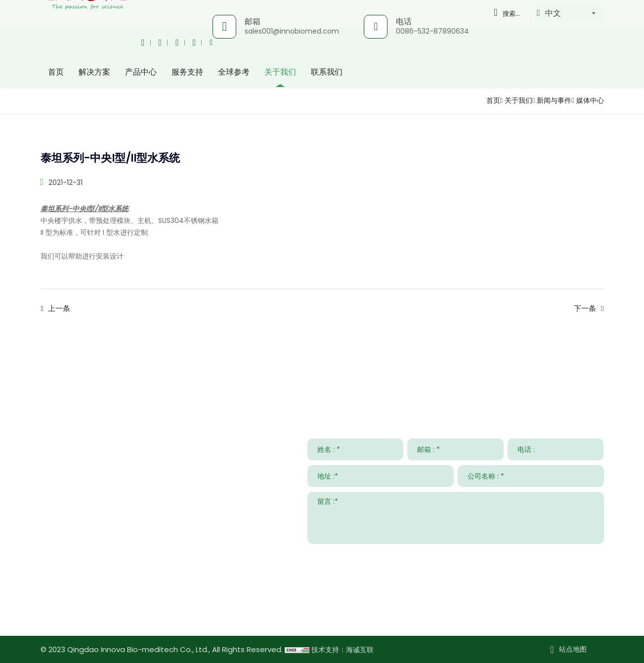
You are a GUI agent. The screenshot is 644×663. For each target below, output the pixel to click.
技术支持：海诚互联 (345, 649)
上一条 (59, 309)
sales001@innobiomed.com (291, 31)
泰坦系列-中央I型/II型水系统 (85, 209)
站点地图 (573, 649)
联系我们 (327, 71)
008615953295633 (132, 583)
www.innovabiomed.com (115, 612)
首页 (56, 71)
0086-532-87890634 (431, 31)
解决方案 (94, 71)
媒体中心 (588, 100)
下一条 (585, 309)
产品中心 (141, 71)
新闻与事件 (548, 100)
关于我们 (280, 71)
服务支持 (187, 71)
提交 (589, 556)
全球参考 (234, 71)
